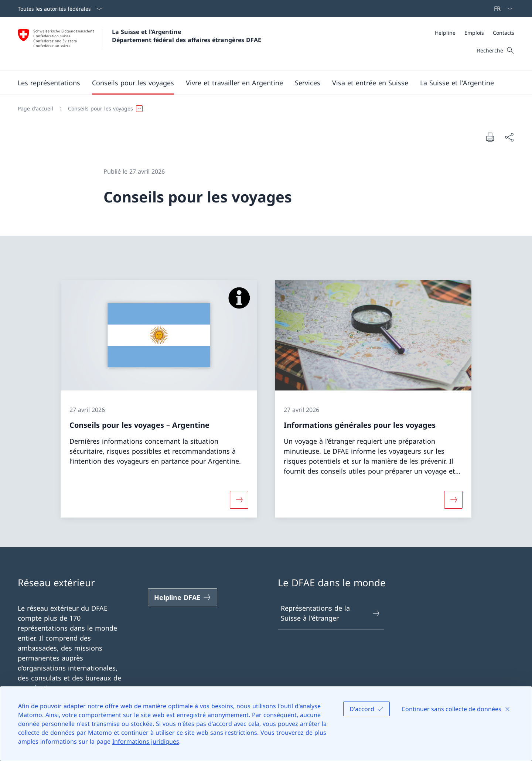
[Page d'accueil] (35, 109)
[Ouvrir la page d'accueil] (139, 44)
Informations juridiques (146, 741)
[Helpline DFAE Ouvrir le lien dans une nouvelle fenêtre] (183, 597)
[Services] (308, 83)
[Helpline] (445, 33)
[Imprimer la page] (490, 137)
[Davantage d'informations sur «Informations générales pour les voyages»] (453, 499)
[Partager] (509, 137)
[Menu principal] (260, 83)
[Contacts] (504, 33)
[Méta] (475, 33)
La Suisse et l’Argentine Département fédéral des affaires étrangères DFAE (187, 36)
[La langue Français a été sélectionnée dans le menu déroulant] (501, 8)
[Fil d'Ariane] (263, 109)
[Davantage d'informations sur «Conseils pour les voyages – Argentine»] (239, 499)
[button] (49, 83)
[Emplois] (474, 33)
